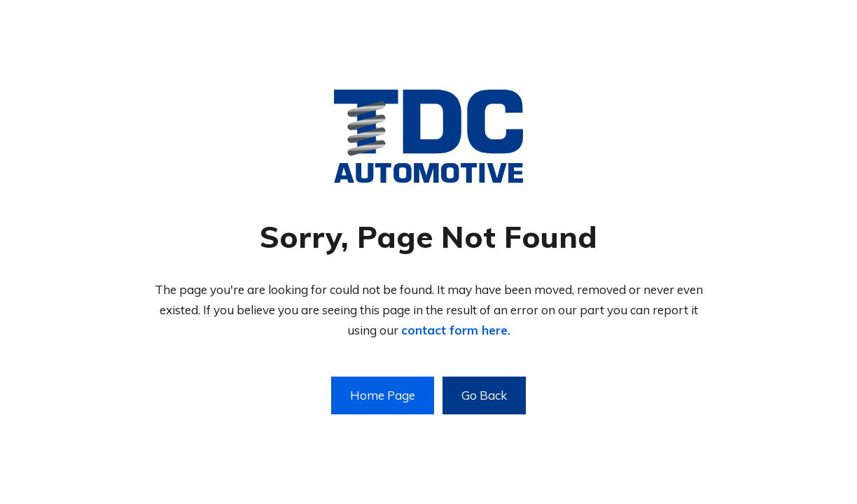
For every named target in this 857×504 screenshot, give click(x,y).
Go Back (484, 395)
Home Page (383, 395)
